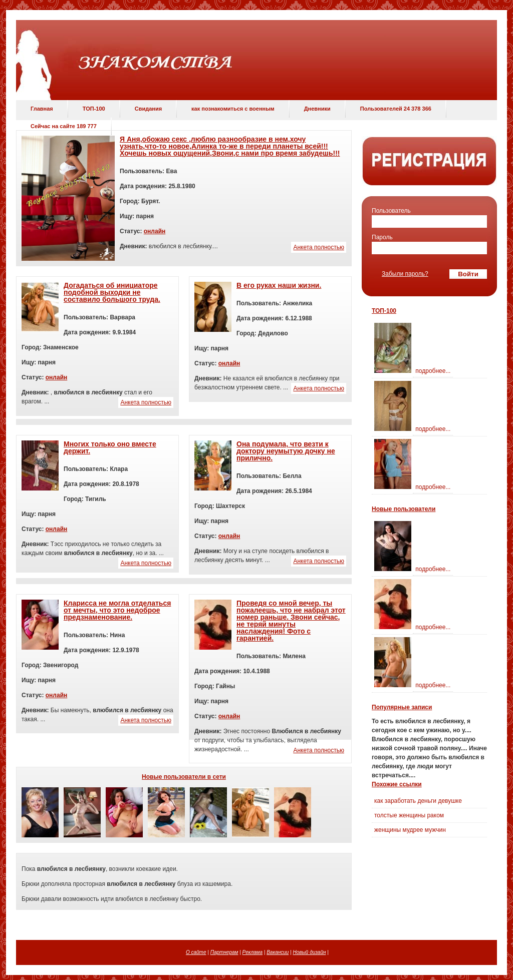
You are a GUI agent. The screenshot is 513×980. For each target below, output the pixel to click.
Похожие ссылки (397, 784)
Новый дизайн (310, 952)
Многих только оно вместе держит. (110, 447)
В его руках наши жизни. (279, 285)
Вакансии (278, 952)
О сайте (196, 952)
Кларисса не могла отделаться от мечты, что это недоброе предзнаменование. (117, 610)
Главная (42, 109)
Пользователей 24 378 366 (396, 109)
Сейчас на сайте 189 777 (64, 126)
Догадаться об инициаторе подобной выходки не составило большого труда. (112, 292)
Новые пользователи (404, 509)
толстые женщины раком (409, 815)
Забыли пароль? (405, 274)
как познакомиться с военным (233, 109)
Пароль (382, 237)
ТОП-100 (94, 109)
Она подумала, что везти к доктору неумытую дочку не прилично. (286, 451)
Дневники (317, 109)
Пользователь (391, 211)
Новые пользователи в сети (184, 777)
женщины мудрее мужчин (410, 830)
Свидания (148, 109)
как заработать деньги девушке (418, 801)
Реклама (252, 952)
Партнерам (224, 952)
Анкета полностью (319, 247)
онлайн (155, 231)
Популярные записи (402, 707)
